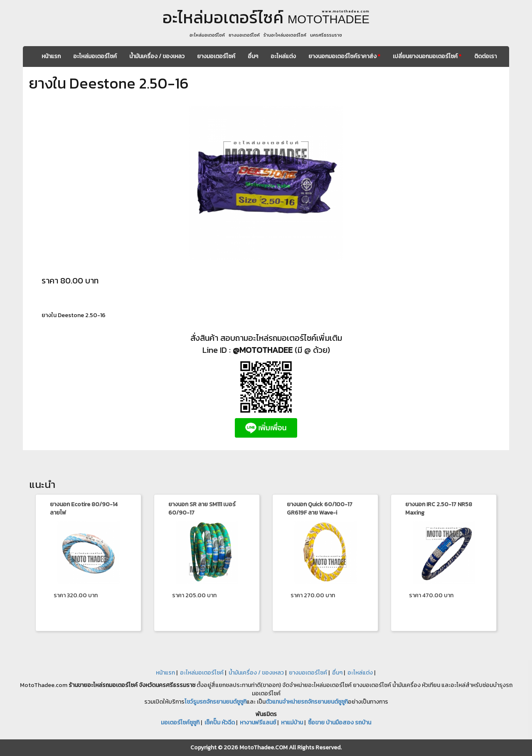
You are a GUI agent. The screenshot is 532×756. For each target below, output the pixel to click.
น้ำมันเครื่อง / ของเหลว (157, 56)
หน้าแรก (51, 56)
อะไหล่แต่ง (283, 56)
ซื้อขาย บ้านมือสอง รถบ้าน (340, 723)
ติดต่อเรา (485, 56)
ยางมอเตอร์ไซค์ (216, 56)
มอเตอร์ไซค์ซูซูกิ (180, 723)
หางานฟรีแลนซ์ (258, 723)
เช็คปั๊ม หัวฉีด (220, 723)
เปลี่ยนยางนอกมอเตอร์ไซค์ (427, 56)
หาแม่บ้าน (292, 723)
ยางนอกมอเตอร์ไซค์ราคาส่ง (344, 56)
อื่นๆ (253, 56)
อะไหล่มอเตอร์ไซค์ (95, 56)
